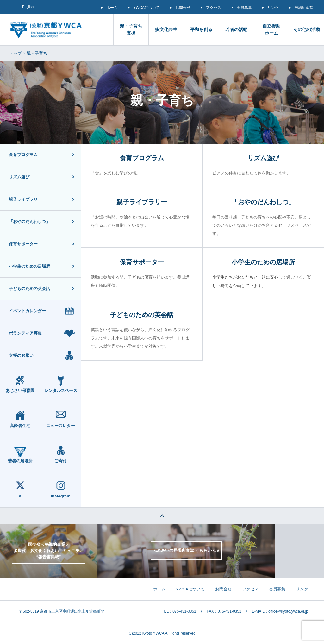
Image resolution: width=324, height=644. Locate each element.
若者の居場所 (20, 461)
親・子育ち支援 (131, 29)
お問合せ (183, 8)
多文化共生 (166, 29)
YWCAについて (146, 8)
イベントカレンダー (27, 311)
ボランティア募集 (25, 333)
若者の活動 (236, 29)
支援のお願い (21, 355)
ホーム (112, 8)
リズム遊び (19, 177)
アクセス (214, 8)
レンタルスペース (61, 391)
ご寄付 (61, 461)
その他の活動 (307, 29)
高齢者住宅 (20, 426)
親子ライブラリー (25, 199)
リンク (273, 8)
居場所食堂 (304, 8)
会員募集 (244, 8)
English (28, 7)
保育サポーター (23, 244)
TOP (162, 516)
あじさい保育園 (20, 391)
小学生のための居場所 (29, 266)
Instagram (60, 496)
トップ (16, 53)
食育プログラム (23, 155)
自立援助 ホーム (271, 29)
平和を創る (201, 29)
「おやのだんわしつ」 (29, 221)
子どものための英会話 (29, 289)
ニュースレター (61, 426)
